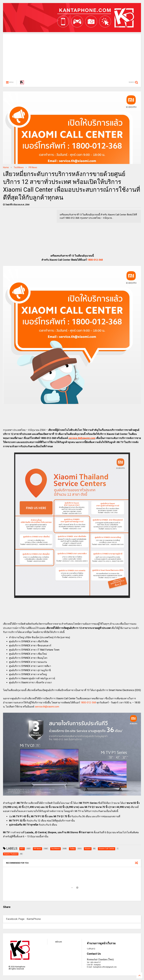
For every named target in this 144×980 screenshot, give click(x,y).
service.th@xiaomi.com (82, 438)
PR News (33, 167)
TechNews (19, 167)
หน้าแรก (59, 942)
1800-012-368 (95, 260)
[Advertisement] (72, 55)
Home (6, 167)
